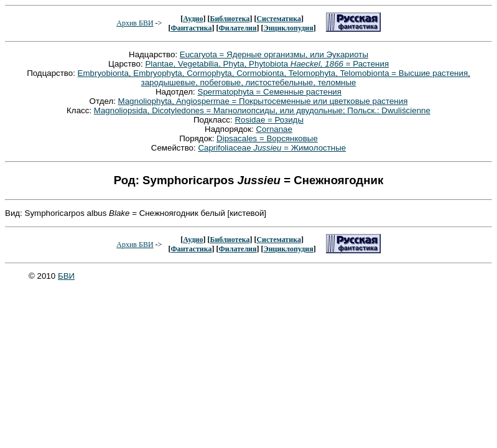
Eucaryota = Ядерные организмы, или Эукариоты (274, 54)
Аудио (193, 19)
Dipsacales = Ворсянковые (267, 138)
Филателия (238, 28)
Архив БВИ (135, 23)
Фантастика (191, 28)
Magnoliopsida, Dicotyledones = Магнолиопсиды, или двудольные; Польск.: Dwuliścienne (262, 110)
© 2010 (43, 276)
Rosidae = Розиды (269, 120)
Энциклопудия (289, 28)
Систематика (278, 19)
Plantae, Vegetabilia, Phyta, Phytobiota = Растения (267, 64)
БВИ (66, 276)
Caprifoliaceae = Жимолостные (272, 148)
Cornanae (274, 129)
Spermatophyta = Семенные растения (270, 92)
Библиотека (230, 19)
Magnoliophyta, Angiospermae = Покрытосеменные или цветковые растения (263, 101)
